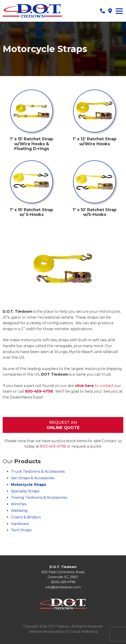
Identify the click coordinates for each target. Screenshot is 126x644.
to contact (94, 386)
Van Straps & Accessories (33, 478)
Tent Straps (21, 530)
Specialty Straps (25, 491)
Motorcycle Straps (28, 485)
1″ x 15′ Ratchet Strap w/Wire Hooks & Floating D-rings (31, 144)
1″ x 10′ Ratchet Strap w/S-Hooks (95, 212)
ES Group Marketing (81, 632)
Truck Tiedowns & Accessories (38, 471)
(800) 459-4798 (63, 582)
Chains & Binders (26, 517)
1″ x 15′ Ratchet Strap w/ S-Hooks (31, 212)
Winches (19, 504)
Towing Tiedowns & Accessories (39, 497)
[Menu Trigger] (119, 11)
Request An (63, 425)
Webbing (19, 511)
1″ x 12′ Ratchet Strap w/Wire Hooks (94, 141)
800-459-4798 (39, 391)
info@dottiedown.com (63, 587)
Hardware (20, 524)
